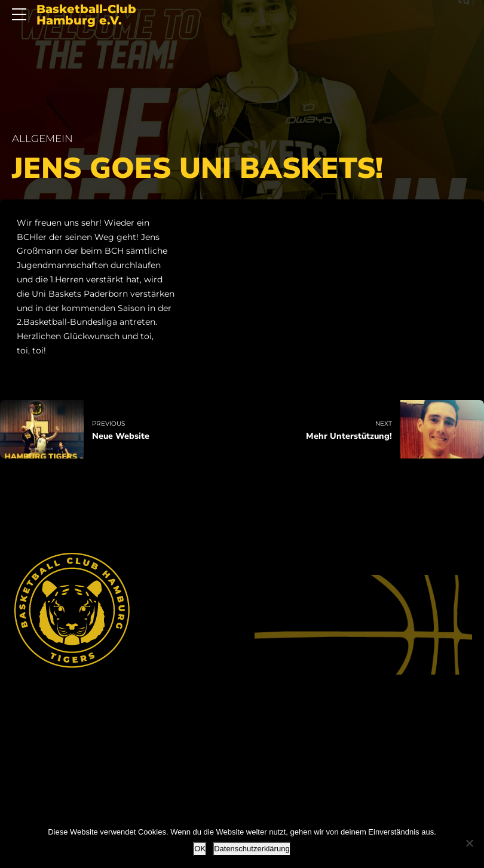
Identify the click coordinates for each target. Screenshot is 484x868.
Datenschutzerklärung (252, 849)
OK (200, 849)
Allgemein (42, 138)
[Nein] (469, 843)
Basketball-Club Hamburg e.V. (86, 15)
